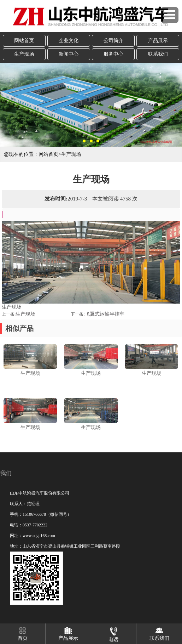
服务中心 (113, 54)
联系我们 (158, 54)
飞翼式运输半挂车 (105, 314)
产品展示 (158, 41)
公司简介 (113, 41)
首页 (23, 632)
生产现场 (24, 54)
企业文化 (69, 41)
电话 (113, 633)
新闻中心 (69, 54)
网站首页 (24, 41)
